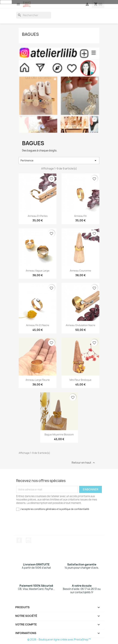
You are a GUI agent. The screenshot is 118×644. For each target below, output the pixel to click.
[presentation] (42, 524)
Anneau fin (80, 216)
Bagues (30, 34)
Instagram (28, 540)
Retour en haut (84, 463)
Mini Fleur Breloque (81, 380)
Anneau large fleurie (38, 380)
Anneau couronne (80, 271)
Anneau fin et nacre (38, 325)
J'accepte (6, 2)
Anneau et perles (38, 216)
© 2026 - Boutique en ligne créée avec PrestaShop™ (59, 640)
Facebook (19, 540)
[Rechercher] (34, 15)
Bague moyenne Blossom (59, 434)
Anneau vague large (38, 271)
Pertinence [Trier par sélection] (59, 161)
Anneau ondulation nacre (81, 325)
